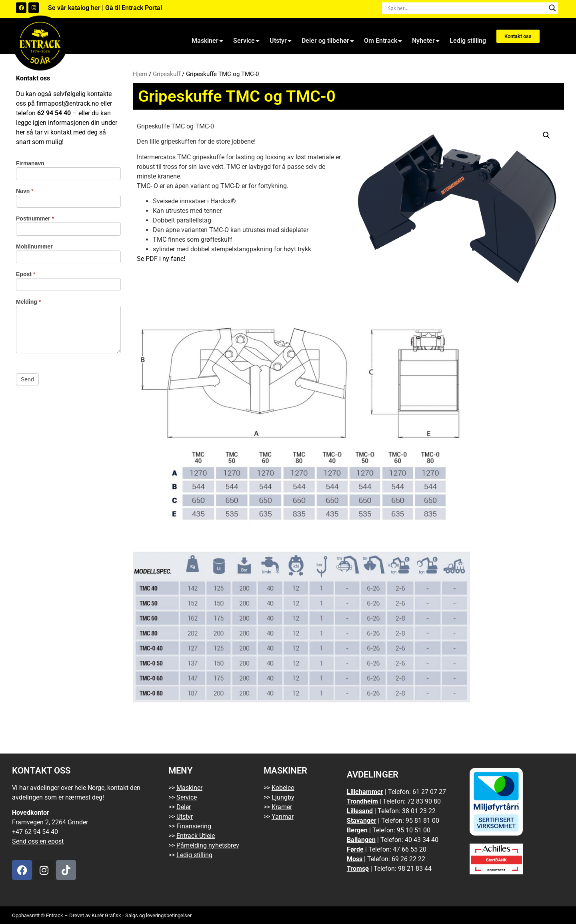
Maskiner (207, 41)
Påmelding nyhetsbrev (208, 845)
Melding (28, 302)
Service (246, 41)
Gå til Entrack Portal (134, 8)
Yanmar (283, 817)
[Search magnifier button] (552, 8)
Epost (26, 274)
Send (27, 379)
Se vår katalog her (75, 8)
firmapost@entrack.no (68, 103)
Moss (355, 859)
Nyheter (426, 41)
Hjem (140, 74)
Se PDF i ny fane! (161, 259)
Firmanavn (30, 163)
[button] (546, 135)
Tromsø (358, 869)
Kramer (282, 807)
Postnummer (35, 219)
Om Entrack (383, 41)
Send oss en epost (38, 841)
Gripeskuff (167, 74)
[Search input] (466, 8)
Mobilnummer (34, 247)
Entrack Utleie (196, 836)
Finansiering (194, 826)
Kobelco (283, 788)
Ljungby (283, 797)
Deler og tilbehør (328, 41)
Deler (184, 807)
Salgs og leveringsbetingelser (158, 915)
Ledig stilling (468, 41)
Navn (25, 191)
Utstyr (281, 41)
